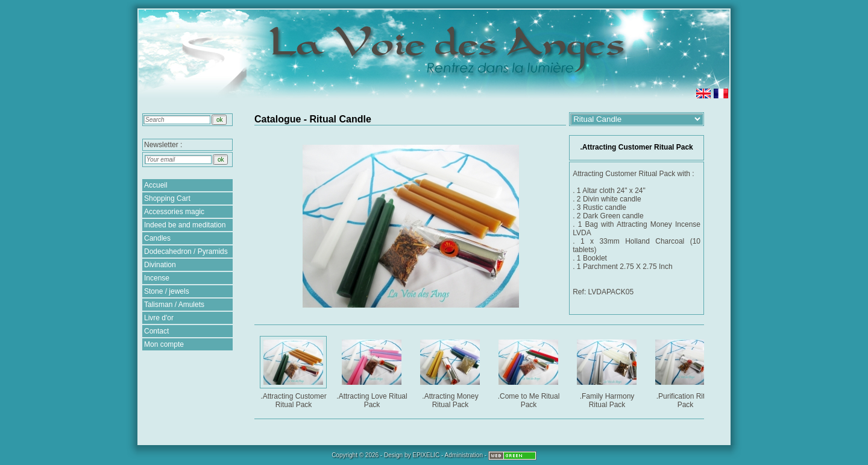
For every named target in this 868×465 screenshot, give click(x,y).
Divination (160, 265)
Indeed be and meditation (185, 225)
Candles (157, 238)
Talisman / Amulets (174, 305)
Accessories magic (174, 212)
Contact (156, 331)
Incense (157, 278)
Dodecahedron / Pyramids (186, 251)
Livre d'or (159, 318)
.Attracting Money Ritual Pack (451, 372)
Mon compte (164, 344)
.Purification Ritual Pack (686, 372)
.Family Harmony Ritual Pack (608, 372)
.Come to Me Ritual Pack (530, 372)
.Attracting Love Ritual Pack (372, 372)
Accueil (156, 185)
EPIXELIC (426, 455)
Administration (464, 455)
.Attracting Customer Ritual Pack (294, 372)
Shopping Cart (167, 198)
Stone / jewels (167, 291)
